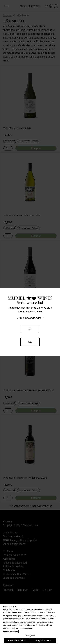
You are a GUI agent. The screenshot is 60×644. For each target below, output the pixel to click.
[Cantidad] (8, 148)
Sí (30, 329)
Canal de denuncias (14, 578)
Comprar (36, 148)
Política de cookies (13, 566)
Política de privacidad (15, 563)
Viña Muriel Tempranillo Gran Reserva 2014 (28, 390)
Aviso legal (9, 559)
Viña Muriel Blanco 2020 (17, 128)
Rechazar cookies (17, 640)
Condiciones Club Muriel (16, 574)
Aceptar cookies (43, 640)
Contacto (8, 551)
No (30, 342)
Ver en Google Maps (14, 544)
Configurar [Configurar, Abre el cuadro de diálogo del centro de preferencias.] (30, 635)
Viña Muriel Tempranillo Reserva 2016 (25, 478)
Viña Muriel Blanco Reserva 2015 (22, 215)
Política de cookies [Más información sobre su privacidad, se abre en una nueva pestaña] (11, 632)
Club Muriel (9, 570)
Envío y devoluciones (14, 555)
